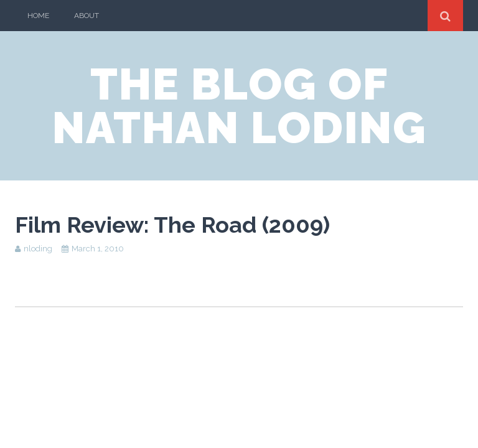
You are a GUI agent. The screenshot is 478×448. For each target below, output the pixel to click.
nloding (38, 249)
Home (38, 16)
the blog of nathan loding (239, 106)
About (87, 16)
